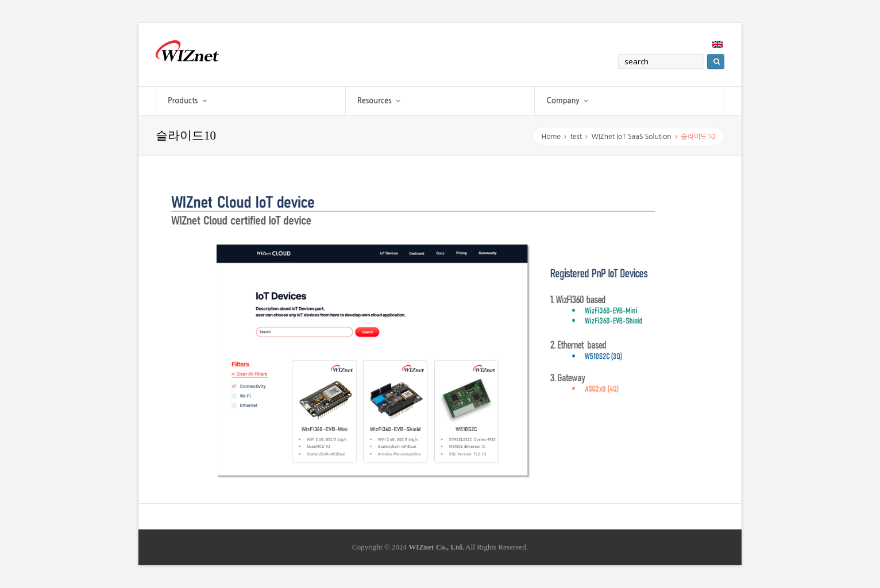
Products (187, 101)
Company (567, 101)
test (576, 137)
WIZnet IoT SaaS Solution (632, 137)
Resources (379, 101)
